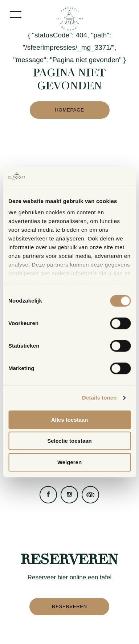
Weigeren (69, 462)
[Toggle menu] (16, 15)
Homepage (69, 110)
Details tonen (99, 398)
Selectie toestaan (69, 441)
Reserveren (69, 606)
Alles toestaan (70, 420)
